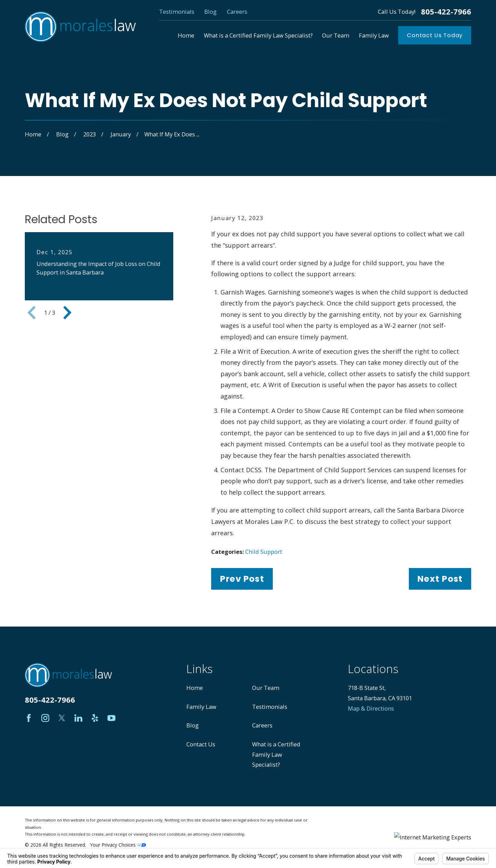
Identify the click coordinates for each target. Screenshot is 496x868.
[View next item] (67, 313)
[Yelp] (95, 718)
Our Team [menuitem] (336, 35)
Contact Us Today (435, 35)
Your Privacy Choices (118, 845)
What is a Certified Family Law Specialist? (276, 754)
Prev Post (242, 579)
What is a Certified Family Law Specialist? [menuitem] (258, 35)
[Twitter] (62, 718)
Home (195, 688)
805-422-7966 (446, 12)
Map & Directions (371, 708)
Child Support (264, 552)
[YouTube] (111, 718)
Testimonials (177, 12)
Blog (210, 12)
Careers (237, 12)
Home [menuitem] (186, 35)
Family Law (201, 707)
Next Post (440, 579)
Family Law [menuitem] (374, 35)
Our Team (266, 688)
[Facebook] (29, 718)
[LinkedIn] (78, 718)
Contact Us (201, 744)
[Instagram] (45, 718)
